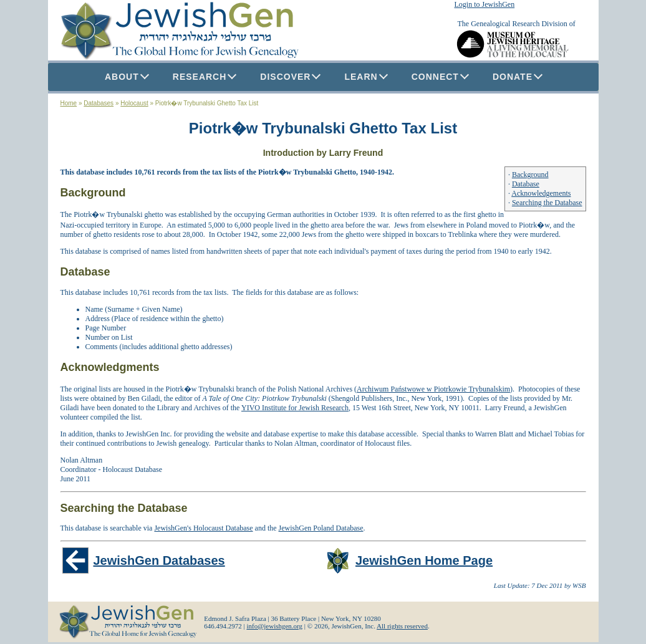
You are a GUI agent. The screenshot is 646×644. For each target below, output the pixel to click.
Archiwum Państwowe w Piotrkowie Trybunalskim (433, 389)
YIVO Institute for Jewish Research (295, 408)
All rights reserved (402, 626)
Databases (99, 103)
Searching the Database (547, 203)
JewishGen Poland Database (321, 528)
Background (530, 175)
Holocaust (134, 103)
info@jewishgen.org (274, 626)
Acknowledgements (541, 193)
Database (526, 184)
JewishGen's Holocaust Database (203, 528)
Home (69, 103)
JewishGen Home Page (424, 560)
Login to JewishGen (485, 4)
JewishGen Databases (159, 560)
